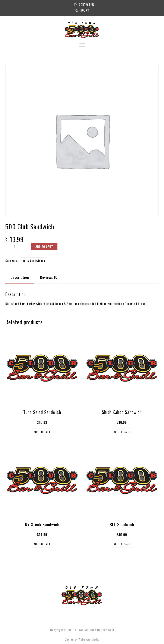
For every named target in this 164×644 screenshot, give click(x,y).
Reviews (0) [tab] (49, 277)
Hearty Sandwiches (33, 261)
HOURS (85, 10)
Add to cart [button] (42, 432)
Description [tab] (20, 277)
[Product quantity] (16, 246)
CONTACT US (87, 4)
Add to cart (44, 246)
